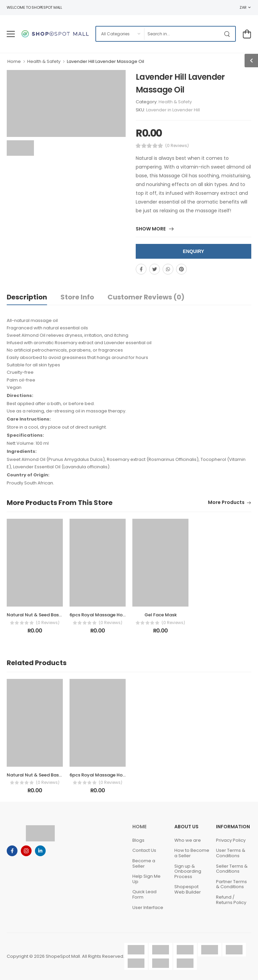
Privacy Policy (231, 840)
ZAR (243, 7)
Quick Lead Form (144, 894)
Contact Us (144, 850)
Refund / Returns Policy (231, 900)
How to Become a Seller (192, 853)
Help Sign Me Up (146, 879)
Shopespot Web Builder (188, 889)
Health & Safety (44, 61)
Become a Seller (144, 863)
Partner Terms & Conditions (231, 884)
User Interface (148, 908)
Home (14, 61)
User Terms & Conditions (231, 853)
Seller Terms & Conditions (232, 869)
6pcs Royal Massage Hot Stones (105, 615)
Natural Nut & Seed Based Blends (44, 615)
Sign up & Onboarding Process (188, 871)
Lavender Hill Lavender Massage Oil (105, 61)
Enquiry (193, 251)
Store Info (77, 297)
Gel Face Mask (161, 615)
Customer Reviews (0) (146, 297)
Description (27, 297)
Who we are (188, 840)
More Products (226, 503)
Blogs (138, 840)
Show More (151, 229)
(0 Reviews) (177, 146)
